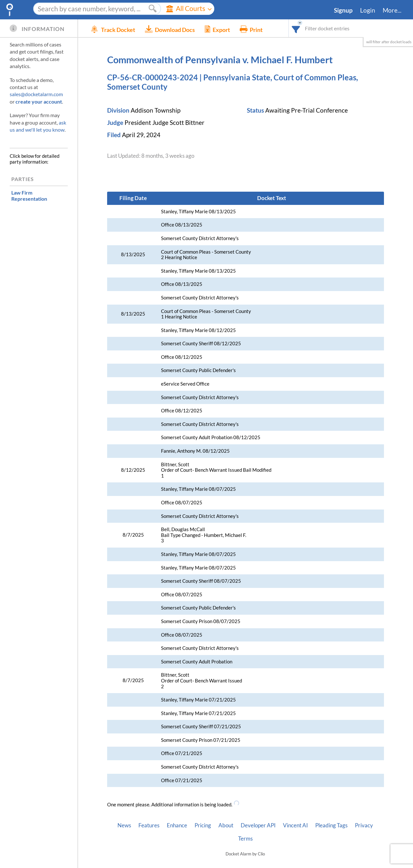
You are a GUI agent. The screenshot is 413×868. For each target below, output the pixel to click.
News (124, 825)
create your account (39, 101)
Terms (245, 839)
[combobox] (296, 28)
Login (368, 10)
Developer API (258, 825)
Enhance (177, 825)
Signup (343, 10)
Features (149, 825)
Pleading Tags (331, 825)
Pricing (203, 825)
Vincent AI (295, 825)
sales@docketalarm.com (36, 94)
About (226, 825)
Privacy (364, 825)
